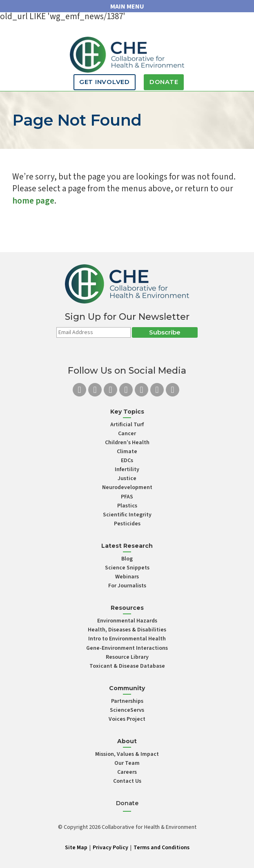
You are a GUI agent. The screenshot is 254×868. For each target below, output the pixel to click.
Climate (127, 452)
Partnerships (127, 701)
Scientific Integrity (127, 515)
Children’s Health (127, 443)
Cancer (127, 434)
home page (33, 201)
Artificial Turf (127, 425)
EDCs (127, 461)
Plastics (127, 506)
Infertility (127, 469)
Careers (127, 772)
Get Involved (105, 82)
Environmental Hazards (127, 621)
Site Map (76, 848)
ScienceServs (127, 710)
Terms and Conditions (162, 848)
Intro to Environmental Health (127, 639)
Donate (164, 82)
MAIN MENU (127, 7)
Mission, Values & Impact (127, 754)
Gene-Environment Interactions (127, 648)
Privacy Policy (110, 848)
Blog (127, 559)
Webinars (127, 577)
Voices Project (127, 719)
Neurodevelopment (127, 487)
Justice (127, 478)
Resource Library (127, 657)
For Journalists (127, 586)
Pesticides (127, 524)
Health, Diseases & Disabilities (127, 630)
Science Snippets (127, 568)
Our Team (127, 763)
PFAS (127, 497)
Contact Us (127, 781)
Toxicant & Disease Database (127, 666)
